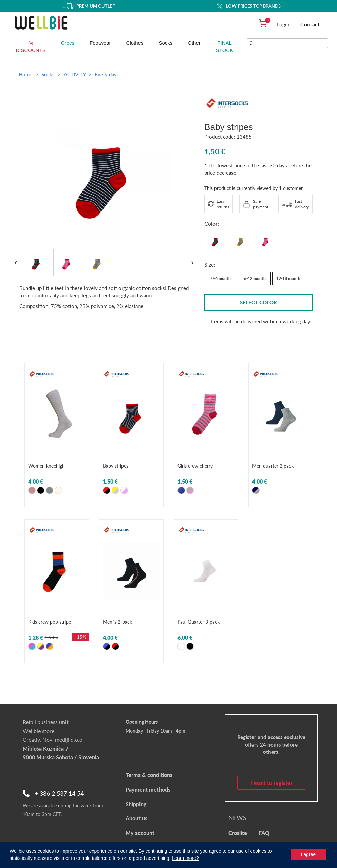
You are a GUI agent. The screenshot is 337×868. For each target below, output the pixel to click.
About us (136, 818)
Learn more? (185, 858)
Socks (165, 43)
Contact (310, 24)
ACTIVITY (75, 74)
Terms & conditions (149, 775)
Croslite (238, 833)
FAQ (264, 833)
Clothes (135, 43)
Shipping (136, 804)
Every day (106, 74)
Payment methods (148, 789)
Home (25, 74)
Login (283, 24)
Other (194, 43)
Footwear (100, 43)
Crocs (68, 43)
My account (140, 833)
